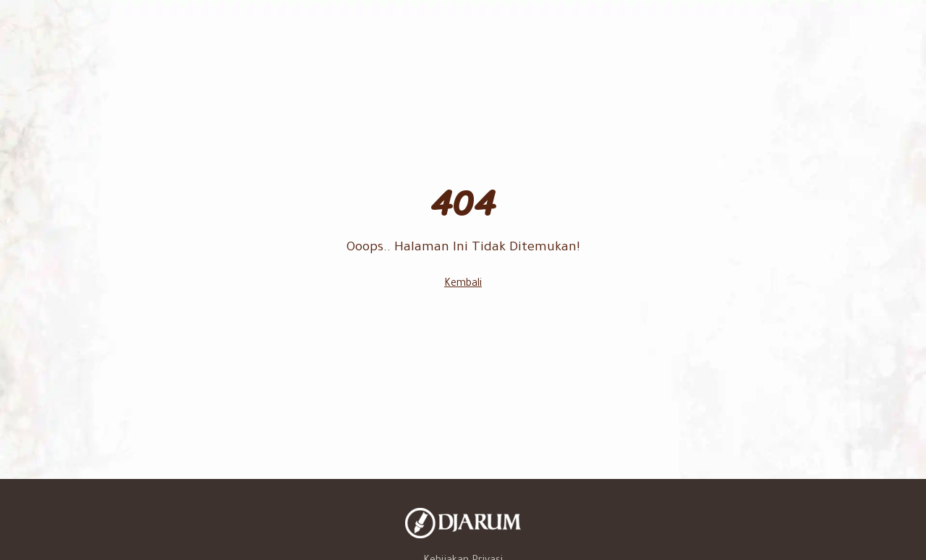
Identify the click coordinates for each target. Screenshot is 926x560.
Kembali (463, 284)
